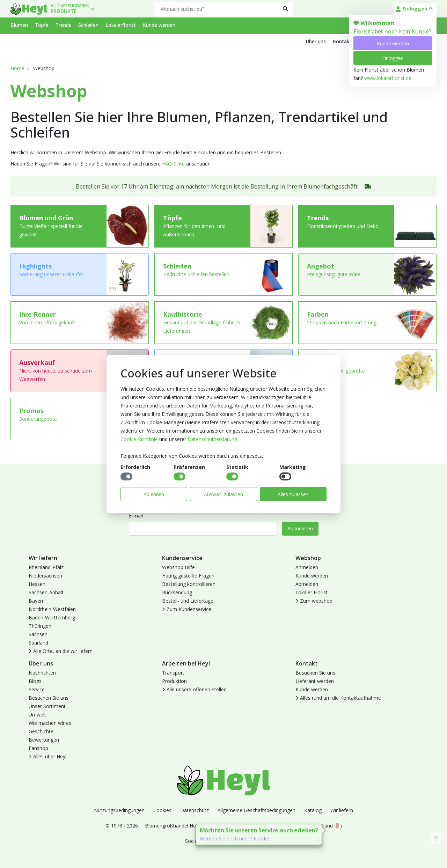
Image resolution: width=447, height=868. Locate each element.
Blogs (35, 681)
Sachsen (38, 634)
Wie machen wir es (50, 723)
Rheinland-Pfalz (46, 567)
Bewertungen (44, 740)
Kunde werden (393, 43)
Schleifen (88, 25)
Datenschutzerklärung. (213, 439)
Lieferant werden (315, 681)
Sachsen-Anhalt (46, 592)
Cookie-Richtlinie (139, 439)
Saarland (38, 643)
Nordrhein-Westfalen (52, 609)
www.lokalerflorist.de (388, 78)
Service (37, 689)
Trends (63, 25)
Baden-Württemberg (52, 617)
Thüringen (40, 626)
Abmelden (307, 584)
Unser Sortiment (47, 706)
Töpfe (42, 25)
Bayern (37, 601)
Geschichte (41, 731)
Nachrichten (42, 673)
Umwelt (37, 715)
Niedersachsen (45, 576)
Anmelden (307, 567)
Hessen (37, 584)
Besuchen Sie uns (49, 698)
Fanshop (38, 748)
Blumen (19, 25)
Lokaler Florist (312, 592)
